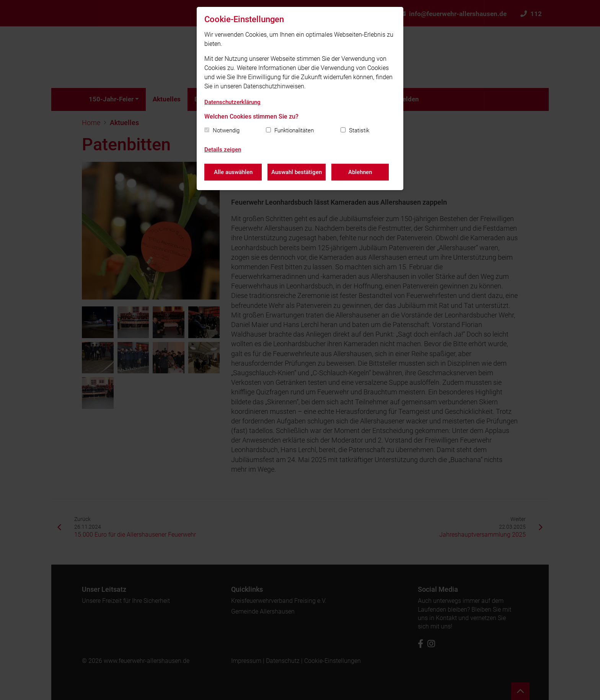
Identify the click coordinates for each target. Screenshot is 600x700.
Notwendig (226, 130)
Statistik (359, 130)
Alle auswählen (233, 172)
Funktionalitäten (294, 130)
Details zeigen (223, 150)
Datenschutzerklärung (232, 102)
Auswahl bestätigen (297, 172)
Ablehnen (360, 172)
